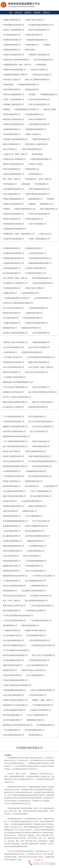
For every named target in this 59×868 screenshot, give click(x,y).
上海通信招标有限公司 (11, 323)
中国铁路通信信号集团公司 (13, 224)
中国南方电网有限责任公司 (25, 209)
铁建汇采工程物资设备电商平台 (37, 80)
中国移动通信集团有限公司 (41, 159)
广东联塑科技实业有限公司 (13, 476)
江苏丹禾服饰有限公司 (34, 516)
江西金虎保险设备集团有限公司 (15, 680)
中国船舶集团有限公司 (48, 94)
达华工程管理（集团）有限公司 (15, 278)
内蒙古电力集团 (49, 109)
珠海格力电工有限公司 (11, 451)
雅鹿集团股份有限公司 (35, 720)
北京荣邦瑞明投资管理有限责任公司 (41, 357)
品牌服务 (37, 13)
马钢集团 (6, 209)
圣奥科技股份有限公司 (11, 561)
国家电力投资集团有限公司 (13, 164)
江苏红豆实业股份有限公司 (35, 571)
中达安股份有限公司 (11, 318)
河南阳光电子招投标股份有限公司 (16, 60)
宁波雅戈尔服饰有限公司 (12, 541)
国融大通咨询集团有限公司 (39, 362)
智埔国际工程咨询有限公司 (13, 392)
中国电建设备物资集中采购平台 (15, 75)
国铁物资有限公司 (32, 89)
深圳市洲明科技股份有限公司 (40, 476)
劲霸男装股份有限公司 (11, 516)
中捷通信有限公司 (10, 293)
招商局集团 (25, 184)
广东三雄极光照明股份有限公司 (15, 441)
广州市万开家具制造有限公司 (14, 621)
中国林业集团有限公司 (34, 219)
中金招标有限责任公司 (30, 293)
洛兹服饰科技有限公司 (11, 526)
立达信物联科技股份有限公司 (14, 491)
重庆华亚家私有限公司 (11, 611)
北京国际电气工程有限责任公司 (15, 283)
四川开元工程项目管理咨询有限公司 (17, 397)
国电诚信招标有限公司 (11, 313)
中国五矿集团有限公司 (37, 119)
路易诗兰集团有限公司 (37, 506)
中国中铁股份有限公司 (11, 89)
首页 (11, 13)
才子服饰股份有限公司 (11, 581)
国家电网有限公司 (35, 199)
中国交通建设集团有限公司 (13, 189)
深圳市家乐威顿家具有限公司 (14, 645)
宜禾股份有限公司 (10, 501)
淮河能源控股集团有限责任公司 (41, 25)
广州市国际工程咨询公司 (12, 357)
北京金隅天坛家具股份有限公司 (34, 591)
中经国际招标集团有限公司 (13, 253)
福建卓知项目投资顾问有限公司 (15, 402)
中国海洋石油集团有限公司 (13, 204)
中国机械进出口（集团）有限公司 (38, 179)
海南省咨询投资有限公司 (38, 407)
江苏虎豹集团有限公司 (37, 546)
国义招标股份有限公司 (11, 273)
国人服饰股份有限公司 (11, 536)
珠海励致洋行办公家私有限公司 (15, 705)
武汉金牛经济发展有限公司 (42, 426)
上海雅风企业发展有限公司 (40, 710)
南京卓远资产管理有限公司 (39, 347)
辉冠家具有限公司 (10, 670)
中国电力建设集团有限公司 (13, 199)
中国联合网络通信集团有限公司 (37, 194)
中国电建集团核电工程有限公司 (26, 109)
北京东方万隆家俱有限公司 (37, 715)
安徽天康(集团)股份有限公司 (39, 456)
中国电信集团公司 (32, 45)
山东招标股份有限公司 (42, 298)
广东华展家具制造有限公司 (41, 621)
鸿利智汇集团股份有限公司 (13, 456)
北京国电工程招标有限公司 (35, 268)
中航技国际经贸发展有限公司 (40, 258)
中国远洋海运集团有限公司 (13, 239)
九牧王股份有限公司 (11, 556)
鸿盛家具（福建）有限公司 (42, 700)
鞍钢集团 (6, 109)
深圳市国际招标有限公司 (42, 278)
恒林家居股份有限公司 (11, 571)
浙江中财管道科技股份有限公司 (15, 446)
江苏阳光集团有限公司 (35, 551)
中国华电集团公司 (10, 184)
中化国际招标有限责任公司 (35, 273)
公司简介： (9, 755)
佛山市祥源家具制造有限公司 (36, 601)
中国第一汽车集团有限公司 (13, 99)
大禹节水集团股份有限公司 (35, 451)
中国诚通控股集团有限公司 (37, 40)
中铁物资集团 (8, 85)
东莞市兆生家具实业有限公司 (14, 596)
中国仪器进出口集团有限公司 (36, 144)
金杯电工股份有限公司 (41, 441)
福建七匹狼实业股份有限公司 (14, 496)
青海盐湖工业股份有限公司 (13, 119)
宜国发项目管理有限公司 (31, 328)
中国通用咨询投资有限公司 (32, 352)
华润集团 (32, 94)
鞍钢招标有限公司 (10, 328)
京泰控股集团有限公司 (34, 566)
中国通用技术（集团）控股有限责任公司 (19, 234)
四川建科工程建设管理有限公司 (15, 333)
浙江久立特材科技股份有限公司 (41, 422)
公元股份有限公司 (50, 486)
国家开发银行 (30, 50)
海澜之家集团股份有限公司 (13, 546)
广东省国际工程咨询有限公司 (14, 377)
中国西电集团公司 (35, 174)
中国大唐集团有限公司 (11, 194)
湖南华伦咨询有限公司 (11, 372)
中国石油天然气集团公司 (42, 75)
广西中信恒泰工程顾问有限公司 (15, 387)
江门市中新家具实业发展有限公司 (16, 650)
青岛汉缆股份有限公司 (37, 417)
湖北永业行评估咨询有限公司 (36, 372)
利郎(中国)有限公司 (10, 511)
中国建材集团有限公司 (11, 45)
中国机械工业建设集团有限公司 (15, 139)
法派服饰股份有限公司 (39, 586)
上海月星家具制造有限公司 (39, 640)
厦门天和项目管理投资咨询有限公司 (42, 392)
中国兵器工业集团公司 (39, 70)
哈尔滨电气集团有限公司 (43, 60)
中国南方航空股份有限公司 (13, 55)
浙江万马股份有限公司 (39, 431)
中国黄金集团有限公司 (34, 35)
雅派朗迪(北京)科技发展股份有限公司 (17, 725)
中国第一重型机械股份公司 (39, 239)
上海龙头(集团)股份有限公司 (14, 710)
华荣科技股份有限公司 (41, 446)
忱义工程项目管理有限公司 (13, 308)
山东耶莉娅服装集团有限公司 (14, 690)
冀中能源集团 (37, 154)
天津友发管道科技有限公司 (13, 422)
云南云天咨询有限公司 (41, 387)
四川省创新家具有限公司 (36, 635)
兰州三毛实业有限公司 (41, 521)
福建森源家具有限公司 (11, 566)
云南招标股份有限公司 (11, 268)
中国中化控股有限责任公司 (39, 104)
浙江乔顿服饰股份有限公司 (35, 581)
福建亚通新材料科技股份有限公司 (16, 436)
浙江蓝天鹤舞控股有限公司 (41, 496)
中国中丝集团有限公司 (11, 169)
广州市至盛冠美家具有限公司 (42, 606)
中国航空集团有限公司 (41, 139)
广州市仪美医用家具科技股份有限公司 (18, 616)
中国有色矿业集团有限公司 (39, 55)
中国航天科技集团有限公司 (13, 124)
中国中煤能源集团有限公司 (39, 189)
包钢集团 (32, 204)
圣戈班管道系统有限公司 (42, 466)
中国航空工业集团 (35, 164)
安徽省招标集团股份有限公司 (40, 263)
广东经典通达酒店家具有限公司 (42, 645)
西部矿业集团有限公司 (11, 144)
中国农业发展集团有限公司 (13, 174)
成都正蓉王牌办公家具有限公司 (34, 670)
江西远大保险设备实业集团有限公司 (17, 685)
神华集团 (50, 199)
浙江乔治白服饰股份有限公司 (14, 586)
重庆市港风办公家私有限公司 (14, 606)
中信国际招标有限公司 (11, 288)
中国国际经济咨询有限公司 (13, 362)
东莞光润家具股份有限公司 (13, 735)
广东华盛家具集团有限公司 (35, 561)
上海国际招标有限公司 (34, 313)
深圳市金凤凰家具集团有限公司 (15, 655)
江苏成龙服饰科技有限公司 (13, 660)
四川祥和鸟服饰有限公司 (12, 720)
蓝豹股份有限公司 (29, 511)
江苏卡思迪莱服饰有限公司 (37, 665)
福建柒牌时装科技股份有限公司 (15, 576)
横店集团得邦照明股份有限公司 (15, 466)
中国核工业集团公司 (33, 134)
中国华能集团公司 (41, 184)
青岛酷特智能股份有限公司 (13, 506)
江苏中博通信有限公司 (41, 333)
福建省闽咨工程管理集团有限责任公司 (18, 382)
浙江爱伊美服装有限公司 (34, 730)
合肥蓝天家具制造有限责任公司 (15, 700)
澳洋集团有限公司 (10, 591)
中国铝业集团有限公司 (11, 114)
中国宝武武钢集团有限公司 (13, 94)
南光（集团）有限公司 (11, 179)
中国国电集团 (41, 65)
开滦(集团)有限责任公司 (34, 114)
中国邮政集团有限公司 (11, 50)
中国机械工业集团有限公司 (13, 104)
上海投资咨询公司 (10, 352)
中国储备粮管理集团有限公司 (14, 229)
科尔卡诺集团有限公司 (35, 675)
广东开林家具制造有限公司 (42, 705)
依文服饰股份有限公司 (45, 725)
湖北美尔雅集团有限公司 (34, 531)
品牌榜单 (28, 13)
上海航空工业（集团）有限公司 (15, 154)
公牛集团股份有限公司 (11, 471)
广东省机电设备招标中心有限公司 (16, 298)
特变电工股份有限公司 (11, 481)
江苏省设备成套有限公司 (38, 308)
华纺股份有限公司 (35, 735)
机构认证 (46, 13)
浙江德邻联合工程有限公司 (13, 407)
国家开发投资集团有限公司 (39, 30)
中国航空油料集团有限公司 (13, 214)
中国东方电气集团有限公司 (39, 214)
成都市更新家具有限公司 (12, 665)
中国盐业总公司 (45, 234)
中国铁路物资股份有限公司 (28, 85)
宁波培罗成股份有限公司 (12, 675)
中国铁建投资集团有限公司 (35, 129)
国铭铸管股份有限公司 (34, 481)
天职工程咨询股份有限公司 (13, 367)
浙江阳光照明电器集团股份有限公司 (42, 461)
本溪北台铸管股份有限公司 (13, 461)
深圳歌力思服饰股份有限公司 (36, 526)
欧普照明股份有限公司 (11, 486)
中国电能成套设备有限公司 (13, 258)
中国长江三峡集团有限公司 (13, 30)
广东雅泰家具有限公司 (11, 630)
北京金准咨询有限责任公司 (13, 347)
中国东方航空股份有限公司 (39, 99)
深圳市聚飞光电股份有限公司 (14, 431)
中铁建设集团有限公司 (11, 129)
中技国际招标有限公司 (11, 248)
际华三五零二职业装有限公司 (43, 655)
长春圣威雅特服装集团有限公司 (15, 521)
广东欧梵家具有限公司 (37, 695)
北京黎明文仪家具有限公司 (41, 596)
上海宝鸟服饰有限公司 (11, 531)
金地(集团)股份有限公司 (12, 40)
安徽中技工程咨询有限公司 (42, 402)
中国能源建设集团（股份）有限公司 (17, 65)
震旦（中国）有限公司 (11, 601)
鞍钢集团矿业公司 (47, 204)
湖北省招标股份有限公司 (33, 318)
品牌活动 (18, 13)
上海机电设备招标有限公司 (42, 283)
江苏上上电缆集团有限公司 (41, 491)
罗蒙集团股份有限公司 (35, 541)
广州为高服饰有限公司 (11, 730)
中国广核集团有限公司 (48, 209)
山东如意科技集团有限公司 (32, 501)
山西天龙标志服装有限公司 (13, 695)
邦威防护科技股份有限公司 (35, 630)
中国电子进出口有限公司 (34, 20)
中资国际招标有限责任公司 (13, 263)
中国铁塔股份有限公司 (11, 134)
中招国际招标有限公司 (34, 248)
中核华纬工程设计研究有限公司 (15, 342)
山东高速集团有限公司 (11, 35)
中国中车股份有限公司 (37, 224)
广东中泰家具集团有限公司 (13, 417)
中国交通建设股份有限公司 (13, 25)
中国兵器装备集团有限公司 (32, 149)
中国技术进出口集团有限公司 (14, 159)
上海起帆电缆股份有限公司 (35, 471)
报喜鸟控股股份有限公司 (12, 551)
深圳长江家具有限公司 (32, 556)
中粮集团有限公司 (32, 169)
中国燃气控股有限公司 (11, 20)
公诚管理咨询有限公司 (37, 253)
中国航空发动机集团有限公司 (14, 70)
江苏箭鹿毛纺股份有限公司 (39, 660)
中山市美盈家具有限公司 (12, 635)
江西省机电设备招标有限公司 (36, 323)
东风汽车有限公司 (10, 149)
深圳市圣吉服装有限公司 (12, 715)
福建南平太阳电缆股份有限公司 (15, 426)
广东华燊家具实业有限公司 (35, 611)
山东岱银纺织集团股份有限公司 (37, 536)
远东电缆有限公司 (32, 486)
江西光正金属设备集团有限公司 (42, 690)
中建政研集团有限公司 (41, 342)
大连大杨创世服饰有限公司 (13, 640)
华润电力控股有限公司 (11, 219)
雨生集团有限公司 (10, 625)
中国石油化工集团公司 (11, 80)
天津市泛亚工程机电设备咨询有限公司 (18, 303)
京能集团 (47, 45)
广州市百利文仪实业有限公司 (43, 576)
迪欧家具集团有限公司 (30, 625)
